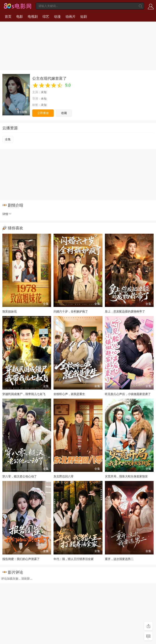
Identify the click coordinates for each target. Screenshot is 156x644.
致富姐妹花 (10, 311)
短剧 (84, 17)
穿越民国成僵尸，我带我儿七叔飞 (24, 394)
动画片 (70, 17)
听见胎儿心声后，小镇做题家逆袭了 (128, 394)
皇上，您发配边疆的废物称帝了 (125, 311)
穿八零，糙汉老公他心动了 (20, 476)
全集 (8, 139)
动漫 (57, 17)
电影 (20, 17)
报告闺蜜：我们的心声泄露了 (21, 559)
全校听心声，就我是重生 (69, 394)
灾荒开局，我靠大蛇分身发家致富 (126, 476)
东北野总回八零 (64, 476)
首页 (8, 17)
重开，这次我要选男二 (119, 559)
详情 (7, 214)
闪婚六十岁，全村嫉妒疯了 (71, 311)
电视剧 (33, 17)
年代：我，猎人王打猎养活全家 (74, 559)
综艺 (46, 17)
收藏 (64, 113)
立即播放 (43, 113)
